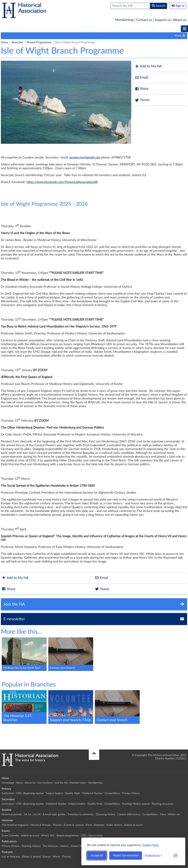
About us (180, 20)
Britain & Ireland (31, 857)
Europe (47, 857)
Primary (11, 29)
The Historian (50, 846)
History (64, 846)
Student (58, 29)
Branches (17, 42)
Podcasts (169, 29)
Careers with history (129, 814)
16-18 (37, 814)
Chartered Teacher (92, 793)
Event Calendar (10, 836)
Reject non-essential (126, 855)
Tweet (142, 100)
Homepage (8, 783)
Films (163, 814)
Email (141, 78)
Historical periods (12, 814)
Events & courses (74, 825)
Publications (143, 29)
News (19, 783)
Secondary (35, 29)
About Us (30, 783)
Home (5, 42)
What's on (174, 814)
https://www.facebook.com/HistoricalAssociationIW (62, 182)
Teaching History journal (136, 804)
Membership (124, 20)
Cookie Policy (151, 845)
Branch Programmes (39, 42)
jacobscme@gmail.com (85, 158)
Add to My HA (148, 66)
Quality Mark (73, 793)
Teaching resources (162, 804)
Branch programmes (15, 36)
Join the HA (61, 783)
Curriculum (8, 793)
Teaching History (31, 846)
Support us (163, 20)
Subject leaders (54, 793)
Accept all (97, 855)
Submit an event (133, 825)
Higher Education (87, 29)
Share (142, 89)
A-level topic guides (54, 814)
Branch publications (120, 36)
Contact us (144, 20)
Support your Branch (90, 36)
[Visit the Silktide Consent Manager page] (176, 856)
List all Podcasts (11, 857)
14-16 (28, 814)
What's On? (48, 836)
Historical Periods (41, 825)
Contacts (66, 36)
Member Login (78, 783)
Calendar (166, 36)
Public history (114, 825)
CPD (19, 793)
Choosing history (106, 814)
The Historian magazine (15, 825)
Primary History (131, 793)
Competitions (112, 793)
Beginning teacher (34, 793)
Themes (57, 825)
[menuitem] (11, 29)
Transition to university (81, 814)
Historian (117, 29)
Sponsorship (95, 836)
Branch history (146, 36)
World (56, 857)
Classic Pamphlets (81, 846)
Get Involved (45, 783)
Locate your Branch (44, 36)
